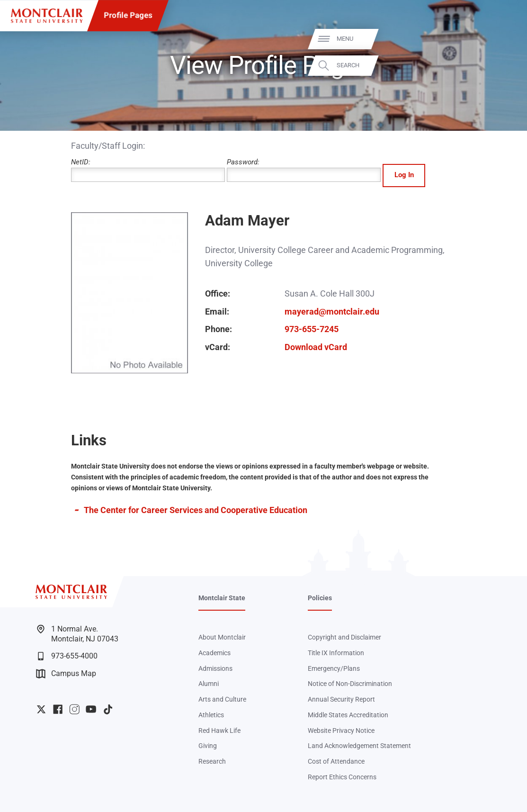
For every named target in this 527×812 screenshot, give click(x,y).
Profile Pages (128, 15)
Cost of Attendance (336, 761)
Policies (320, 598)
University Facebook (58, 709)
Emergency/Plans (334, 668)
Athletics (211, 715)
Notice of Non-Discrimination (350, 684)
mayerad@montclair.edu (332, 311)
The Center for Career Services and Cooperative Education (196, 510)
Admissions (215, 668)
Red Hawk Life (219, 731)
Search (505, 66)
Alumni (209, 684)
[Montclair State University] (47, 16)
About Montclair (222, 637)
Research (212, 761)
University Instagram (74, 709)
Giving (208, 746)
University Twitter (41, 709)
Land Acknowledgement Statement (359, 746)
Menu (502, 39)
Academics (214, 653)
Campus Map (66, 674)
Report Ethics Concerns (342, 777)
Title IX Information (336, 653)
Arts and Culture (222, 699)
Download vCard (316, 347)
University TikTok (108, 709)
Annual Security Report (341, 699)
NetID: (148, 170)
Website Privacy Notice (341, 731)
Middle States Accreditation (348, 715)
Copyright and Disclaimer (344, 637)
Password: (304, 170)
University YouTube (91, 709)
